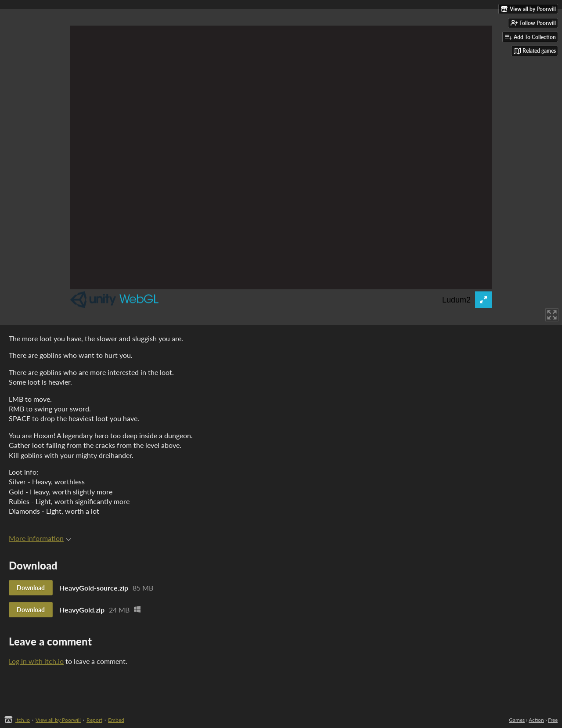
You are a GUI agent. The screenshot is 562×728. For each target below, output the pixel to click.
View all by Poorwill (58, 720)
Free (553, 720)
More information (40, 538)
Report (94, 720)
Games (517, 720)
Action (536, 720)
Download (31, 588)
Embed (116, 720)
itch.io (23, 720)
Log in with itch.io (36, 661)
